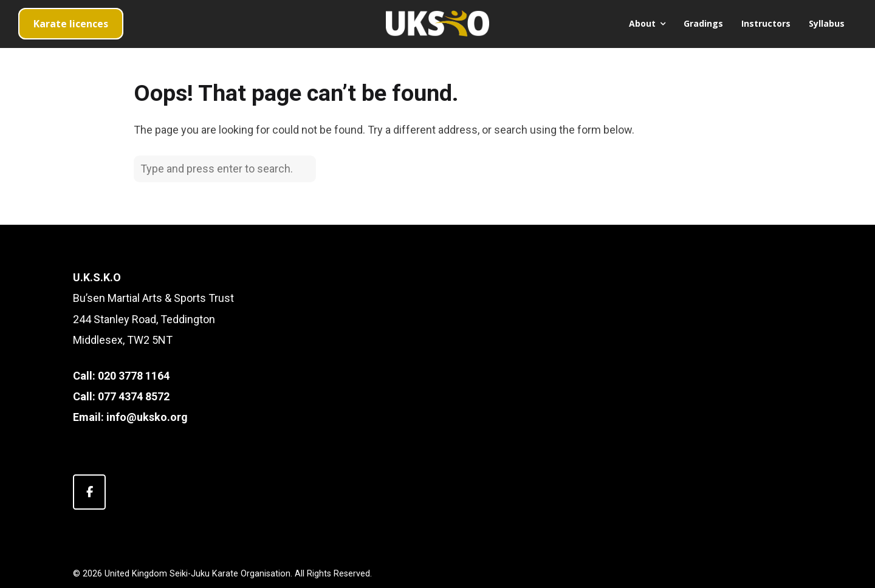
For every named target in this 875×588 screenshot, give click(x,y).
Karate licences (71, 24)
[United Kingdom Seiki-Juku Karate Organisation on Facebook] (89, 492)
